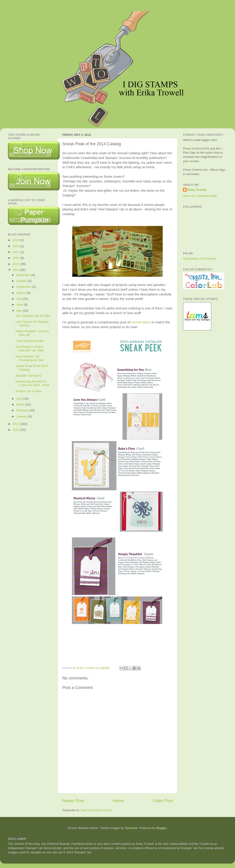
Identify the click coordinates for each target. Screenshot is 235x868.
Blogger (161, 828)
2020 (16, 240)
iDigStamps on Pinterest (199, 259)
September (24, 287)
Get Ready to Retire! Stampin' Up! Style (30, 349)
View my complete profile (200, 196)
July (19, 299)
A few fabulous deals (30, 341)
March (21, 404)
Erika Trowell (197, 190)
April (20, 399)
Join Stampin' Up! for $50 (33, 316)
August (21, 293)
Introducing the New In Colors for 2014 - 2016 (32, 383)
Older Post (163, 801)
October (22, 281)
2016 (16, 258)
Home (118, 801)
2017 (16, 252)
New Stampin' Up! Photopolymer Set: (30, 358)
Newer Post (73, 801)
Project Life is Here (28, 391)
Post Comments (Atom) (97, 810)
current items (141, 322)
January (22, 416)
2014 (16, 270)
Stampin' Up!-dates (28, 376)
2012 (16, 430)
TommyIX (131, 828)
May (20, 311)
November (24, 275)
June (20, 305)
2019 (16, 246)
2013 (16, 424)
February (23, 410)
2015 (16, 264)
